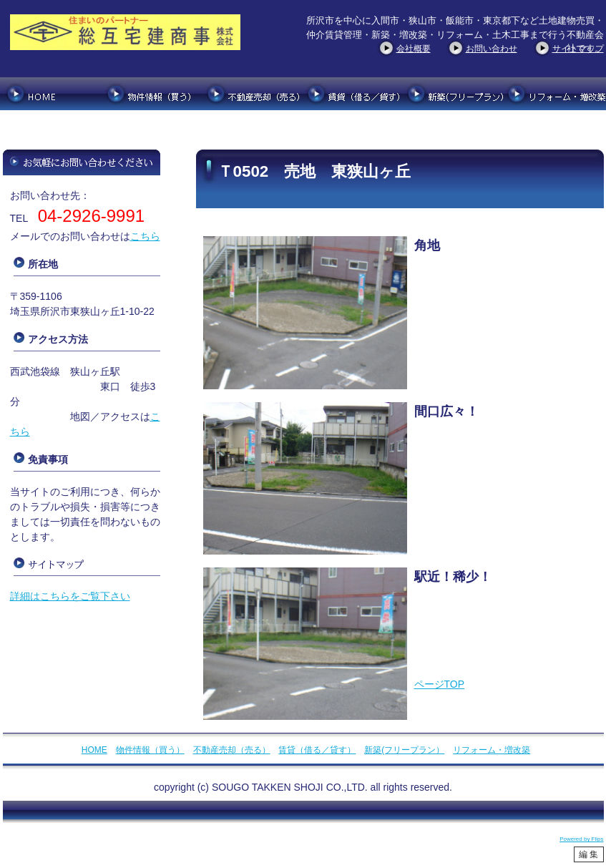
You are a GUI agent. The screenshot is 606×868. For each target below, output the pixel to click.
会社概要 (414, 49)
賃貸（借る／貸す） (317, 750)
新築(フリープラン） (404, 750)
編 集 (588, 854)
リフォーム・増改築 (492, 750)
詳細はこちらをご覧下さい (70, 596)
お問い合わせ (492, 49)
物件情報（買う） (150, 750)
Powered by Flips (581, 839)
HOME (94, 750)
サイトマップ (578, 49)
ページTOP (440, 684)
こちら (145, 236)
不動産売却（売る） (232, 750)
